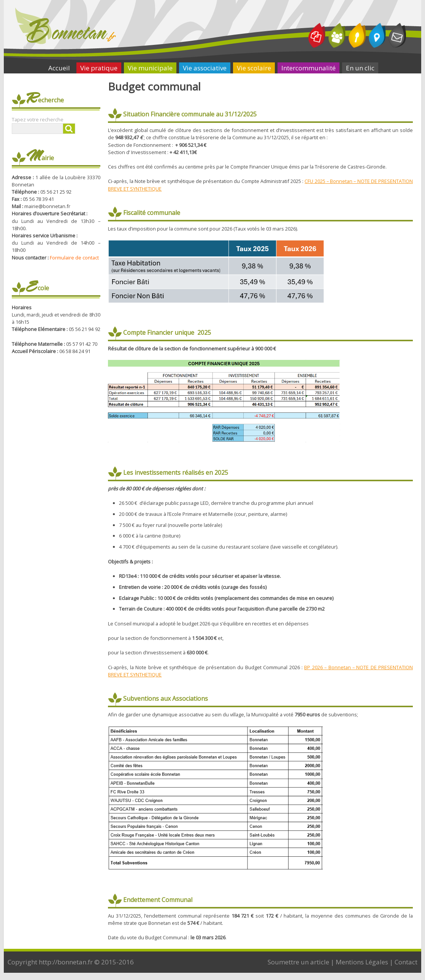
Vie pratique (99, 68)
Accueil (59, 68)
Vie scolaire (254, 68)
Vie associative (205, 68)
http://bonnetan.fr (66, 962)
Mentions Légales (362, 962)
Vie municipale (150, 68)
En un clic (360, 68)
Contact (406, 962)
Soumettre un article (298, 962)
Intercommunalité (308, 68)
